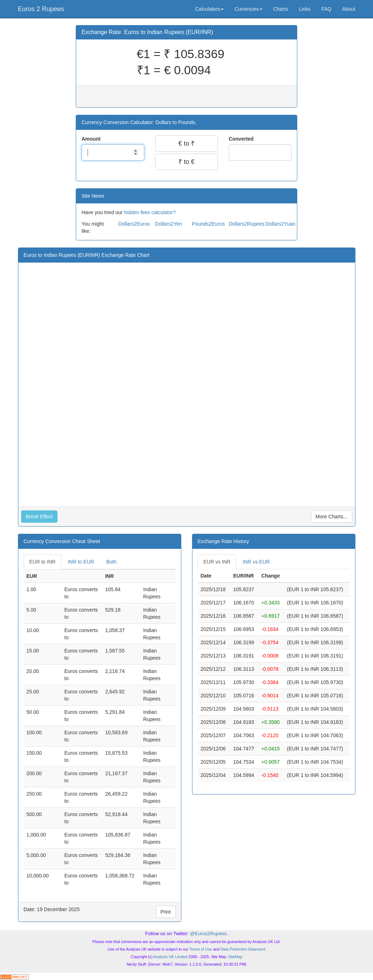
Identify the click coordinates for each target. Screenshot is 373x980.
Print (166, 912)
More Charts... (332, 517)
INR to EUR (81, 562)
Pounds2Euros (208, 224)
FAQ (326, 9)
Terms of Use (201, 949)
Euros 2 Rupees (41, 9)
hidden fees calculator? (150, 212)
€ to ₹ (186, 143)
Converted (242, 139)
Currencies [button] (248, 9)
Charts (281, 9)
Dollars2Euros (134, 224)
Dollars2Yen (169, 224)
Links (305, 9)
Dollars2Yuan (280, 224)
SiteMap (235, 957)
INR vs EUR (256, 562)
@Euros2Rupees (208, 934)
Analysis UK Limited (170, 957)
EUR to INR (43, 562)
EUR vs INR (217, 562)
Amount (92, 139)
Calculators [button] (209, 9)
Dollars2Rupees (247, 224)
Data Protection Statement (243, 949)
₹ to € (186, 162)
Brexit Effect (39, 517)
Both (111, 562)
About (349, 9)
